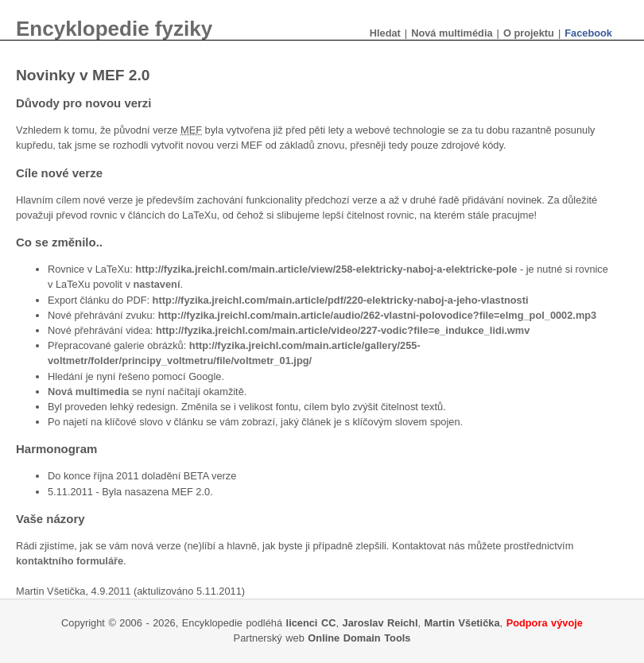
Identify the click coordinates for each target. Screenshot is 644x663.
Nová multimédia (452, 33)
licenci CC (311, 623)
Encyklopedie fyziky (114, 29)
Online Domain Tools (359, 638)
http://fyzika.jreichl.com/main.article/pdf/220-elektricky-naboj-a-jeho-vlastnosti (341, 300)
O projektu (529, 33)
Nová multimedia (88, 392)
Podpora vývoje (545, 623)
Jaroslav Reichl (380, 623)
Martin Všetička (462, 623)
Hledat (385, 33)
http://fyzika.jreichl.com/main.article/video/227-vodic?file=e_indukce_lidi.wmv (343, 330)
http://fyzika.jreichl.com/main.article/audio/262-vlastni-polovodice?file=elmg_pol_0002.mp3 (378, 315)
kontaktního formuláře (70, 561)
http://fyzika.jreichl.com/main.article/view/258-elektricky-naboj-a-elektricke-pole (326, 269)
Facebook (588, 33)
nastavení (156, 284)
